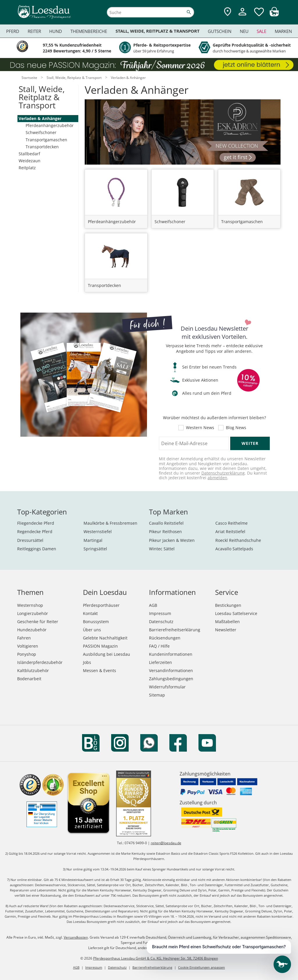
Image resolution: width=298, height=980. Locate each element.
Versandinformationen (171, 670)
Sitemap (157, 695)
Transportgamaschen (46, 140)
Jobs (87, 662)
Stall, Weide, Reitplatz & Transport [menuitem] (158, 31)
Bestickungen (228, 605)
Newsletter (226, 630)
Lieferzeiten (160, 662)
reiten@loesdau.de (166, 843)
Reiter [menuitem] (34, 31)
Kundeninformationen (171, 654)
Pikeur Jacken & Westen (172, 540)
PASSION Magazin (100, 646)
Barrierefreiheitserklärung (175, 630)
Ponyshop (27, 654)
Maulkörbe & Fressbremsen (110, 523)
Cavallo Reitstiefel (166, 523)
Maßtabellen (227, 622)
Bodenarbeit (29, 679)
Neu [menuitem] (244, 31)
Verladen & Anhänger (40, 118)
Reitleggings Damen (37, 549)
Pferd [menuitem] (13, 31)
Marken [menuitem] (283, 31)
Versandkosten (76, 937)
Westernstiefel (98, 532)
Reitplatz (27, 168)
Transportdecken (42, 147)
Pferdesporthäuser (101, 605)
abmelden (217, 478)
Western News (200, 428)
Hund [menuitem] (56, 31)
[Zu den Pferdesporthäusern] (228, 12)
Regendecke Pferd (35, 532)
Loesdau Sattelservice (236, 613)
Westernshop (30, 605)
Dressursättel (30, 540)
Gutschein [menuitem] (220, 31)
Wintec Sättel (162, 549)
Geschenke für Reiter (38, 622)
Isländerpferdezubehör (40, 662)
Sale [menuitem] (261, 31)
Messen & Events (100, 670)
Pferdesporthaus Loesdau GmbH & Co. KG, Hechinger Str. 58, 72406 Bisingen (156, 958)
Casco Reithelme (232, 523)
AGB (153, 605)
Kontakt (90, 613)
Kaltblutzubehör (33, 670)
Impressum (160, 613)
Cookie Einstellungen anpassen (202, 967)
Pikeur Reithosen (165, 532)
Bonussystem (96, 622)
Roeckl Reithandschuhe (238, 540)
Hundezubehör (32, 630)
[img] (274, 15)
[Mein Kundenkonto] (242, 16)
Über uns (92, 630)
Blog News (236, 428)
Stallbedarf (29, 154)
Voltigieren (28, 646)
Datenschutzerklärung (223, 473)
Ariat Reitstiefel (230, 532)
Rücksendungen (165, 638)
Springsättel (95, 549)
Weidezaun (30, 161)
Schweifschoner (41, 132)
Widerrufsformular (167, 687)
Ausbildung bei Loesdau (107, 654)
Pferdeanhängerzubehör (50, 125)
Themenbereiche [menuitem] (89, 31)
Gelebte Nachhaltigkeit (105, 638)
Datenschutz (161, 622)
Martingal (93, 540)
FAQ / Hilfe (159, 646)
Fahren (24, 638)
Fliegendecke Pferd (36, 523)
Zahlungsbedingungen (171, 679)
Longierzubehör (33, 613)
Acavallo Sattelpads (234, 549)
